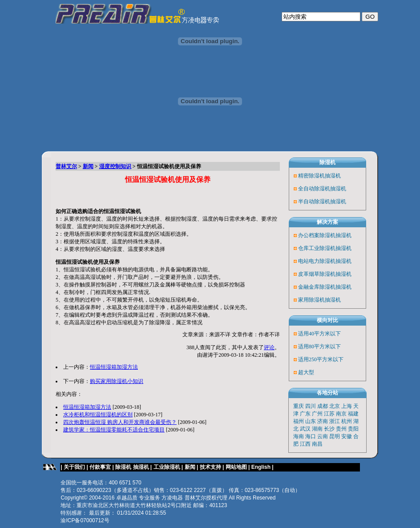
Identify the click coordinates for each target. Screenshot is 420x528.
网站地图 (236, 467)
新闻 (88, 166)
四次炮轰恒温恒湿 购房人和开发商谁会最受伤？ (120, 422)
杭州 (347, 421)
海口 (311, 436)
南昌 (317, 444)
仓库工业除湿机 (317, 248)
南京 (341, 414)
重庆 (299, 406)
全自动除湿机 (314, 189)
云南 (323, 436)
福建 (353, 414)
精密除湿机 (311, 176)
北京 (335, 406)
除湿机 (327, 162)
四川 (311, 406)
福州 (299, 421)
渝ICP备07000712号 (85, 520)
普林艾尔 (66, 166)
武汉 (305, 429)
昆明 (335, 436)
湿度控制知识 (115, 166)
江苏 (329, 414)
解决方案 (327, 222)
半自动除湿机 (314, 202)
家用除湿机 (311, 300)
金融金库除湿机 (317, 287)
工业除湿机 (167, 467)
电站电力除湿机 (317, 261)
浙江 (335, 421)
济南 (323, 421)
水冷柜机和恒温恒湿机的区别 (98, 415)
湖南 (317, 429)
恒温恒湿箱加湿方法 (114, 367)
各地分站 (327, 393)
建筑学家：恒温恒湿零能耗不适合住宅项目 (114, 430)
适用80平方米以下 (319, 347)
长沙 (329, 429)
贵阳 (353, 429)
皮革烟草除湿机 (317, 274)
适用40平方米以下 (319, 334)
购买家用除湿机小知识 (117, 381)
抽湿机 (333, 176)
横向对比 (327, 320)
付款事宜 (100, 467)
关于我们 (74, 467)
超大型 (306, 372)
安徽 (347, 436)
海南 (299, 436)
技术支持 (210, 467)
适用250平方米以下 (321, 359)
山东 (311, 421)
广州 (317, 414)
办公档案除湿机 (317, 235)
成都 (323, 406)
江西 (305, 444)
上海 (347, 406)
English (262, 467)
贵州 (341, 429)
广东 (305, 414)
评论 (269, 347)
